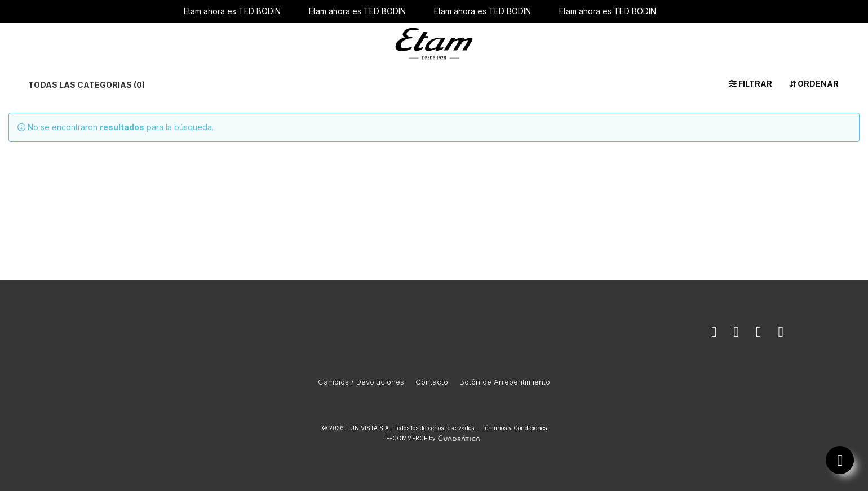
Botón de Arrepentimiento (505, 382)
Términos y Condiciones (514, 428)
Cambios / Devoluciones (361, 382)
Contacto (432, 382)
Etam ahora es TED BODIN (232, 11)
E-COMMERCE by (434, 438)
